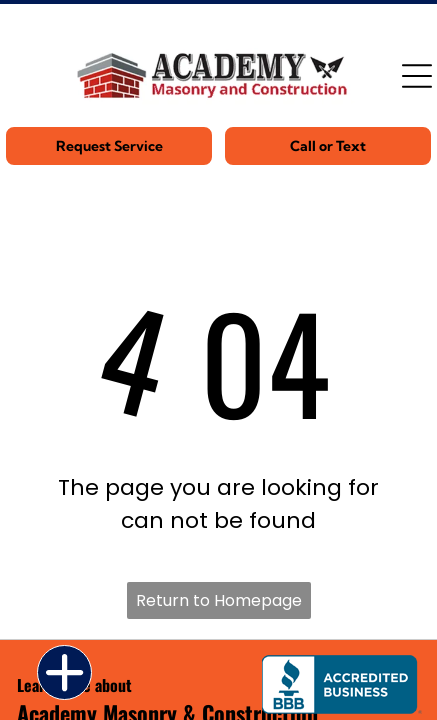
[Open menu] (417, 76)
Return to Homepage (219, 600)
